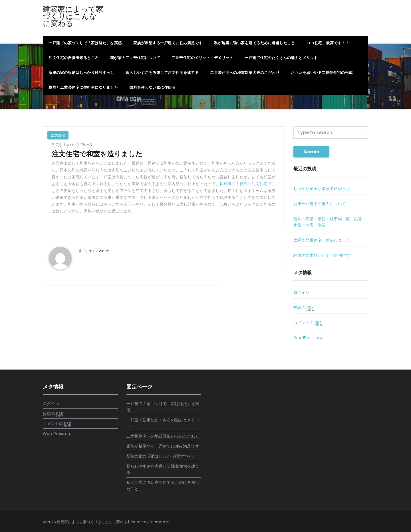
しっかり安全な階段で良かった (322, 189)
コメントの (308, 323)
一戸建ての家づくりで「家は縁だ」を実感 (85, 43)
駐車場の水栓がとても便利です (322, 255)
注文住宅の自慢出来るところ (74, 58)
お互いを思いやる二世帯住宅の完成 (322, 73)
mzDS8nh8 (99, 251)
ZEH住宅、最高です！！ (328, 43)
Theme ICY (159, 522)
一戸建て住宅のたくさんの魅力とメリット (281, 58)
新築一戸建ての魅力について (320, 204)
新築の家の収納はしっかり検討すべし (81, 73)
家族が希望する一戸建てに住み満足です (168, 43)
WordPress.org (308, 338)
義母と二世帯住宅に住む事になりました (83, 87)
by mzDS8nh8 (78, 145)
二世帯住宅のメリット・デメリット (202, 58)
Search (311, 152)
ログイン (302, 292)
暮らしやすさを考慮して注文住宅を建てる (162, 73)
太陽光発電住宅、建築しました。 (324, 240)
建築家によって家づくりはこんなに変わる (73, 16)
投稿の (304, 308)
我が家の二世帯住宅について (135, 58)
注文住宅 (58, 135)
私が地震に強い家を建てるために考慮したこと (255, 43)
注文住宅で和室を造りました (97, 154)
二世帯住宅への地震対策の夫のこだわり (245, 73)
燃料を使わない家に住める (152, 87)
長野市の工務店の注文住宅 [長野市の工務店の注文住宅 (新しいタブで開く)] (243, 184)
